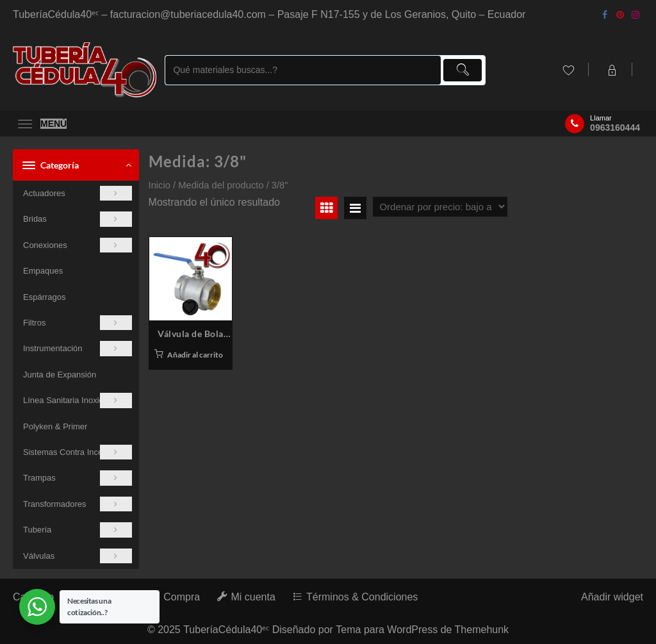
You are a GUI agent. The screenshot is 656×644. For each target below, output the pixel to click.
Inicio (160, 185)
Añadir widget (612, 597)
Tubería (78, 530)
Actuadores (78, 193)
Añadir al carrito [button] (195, 355)
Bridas (78, 219)
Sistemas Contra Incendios (78, 452)
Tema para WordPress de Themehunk (422, 630)
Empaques (43, 271)
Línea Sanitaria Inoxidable (78, 400)
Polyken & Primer (55, 426)
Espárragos (44, 297)
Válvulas (78, 556)
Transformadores (78, 504)
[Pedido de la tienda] (440, 207)
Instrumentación (78, 348)
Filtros (78, 323)
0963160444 (615, 128)
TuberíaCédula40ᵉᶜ (226, 630)
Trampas (78, 478)
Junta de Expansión (60, 375)
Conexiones (78, 245)
